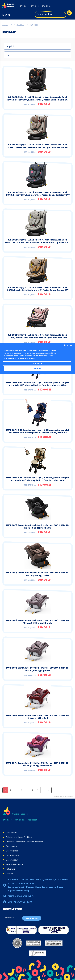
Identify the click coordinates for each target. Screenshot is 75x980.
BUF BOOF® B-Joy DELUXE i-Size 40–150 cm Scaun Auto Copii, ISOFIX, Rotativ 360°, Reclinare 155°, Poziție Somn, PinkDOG (38, 336)
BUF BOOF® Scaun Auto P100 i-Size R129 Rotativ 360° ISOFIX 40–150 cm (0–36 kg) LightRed (37, 669)
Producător (19, 25)
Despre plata (12, 851)
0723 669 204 (47, 6)
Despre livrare (12, 855)
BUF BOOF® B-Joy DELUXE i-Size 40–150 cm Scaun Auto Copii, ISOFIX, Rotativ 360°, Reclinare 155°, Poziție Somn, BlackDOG (37, 98)
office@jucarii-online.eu (21, 896)
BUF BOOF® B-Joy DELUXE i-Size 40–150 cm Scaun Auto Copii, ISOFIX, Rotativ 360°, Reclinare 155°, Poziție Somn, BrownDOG (37, 146)
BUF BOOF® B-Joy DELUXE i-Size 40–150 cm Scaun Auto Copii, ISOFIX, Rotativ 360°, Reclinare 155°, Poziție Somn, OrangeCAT (38, 289)
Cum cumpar (12, 846)
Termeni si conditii (14, 864)
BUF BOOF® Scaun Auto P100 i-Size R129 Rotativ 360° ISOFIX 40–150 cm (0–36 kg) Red (37, 717)
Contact (9, 873)
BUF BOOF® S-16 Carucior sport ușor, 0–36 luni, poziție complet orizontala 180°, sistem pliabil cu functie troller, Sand (38, 479)
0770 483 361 (25, 6)
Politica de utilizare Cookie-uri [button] (24, 358)
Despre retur (12, 860)
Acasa (5, 25)
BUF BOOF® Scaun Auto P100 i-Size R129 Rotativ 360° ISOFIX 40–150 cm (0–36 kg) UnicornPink (37, 764)
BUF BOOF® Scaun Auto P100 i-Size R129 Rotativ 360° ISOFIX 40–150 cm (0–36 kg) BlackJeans (37, 526)
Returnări (10, 869)
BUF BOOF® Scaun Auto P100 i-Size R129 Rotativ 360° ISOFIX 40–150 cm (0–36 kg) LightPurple (37, 622)
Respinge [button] (68, 345)
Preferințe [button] (37, 363)
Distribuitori (12, 833)
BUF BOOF (34, 25)
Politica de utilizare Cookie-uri (20, 837)
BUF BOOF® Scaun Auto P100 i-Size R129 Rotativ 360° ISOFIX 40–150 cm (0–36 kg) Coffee (37, 574)
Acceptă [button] (37, 368)
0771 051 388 (36, 6)
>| (49, 790)
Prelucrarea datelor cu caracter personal (24, 842)
